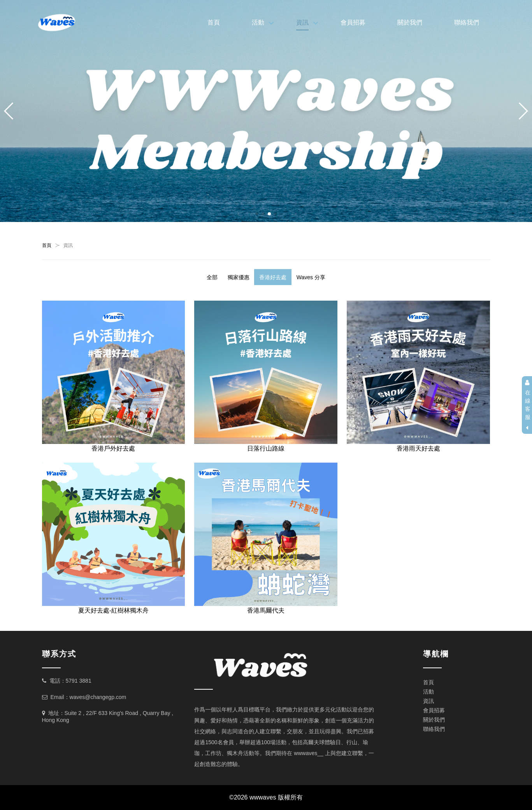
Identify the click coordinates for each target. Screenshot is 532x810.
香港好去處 (273, 277)
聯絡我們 (467, 22)
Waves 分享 (311, 277)
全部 (212, 277)
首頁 (214, 22)
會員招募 (353, 22)
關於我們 (410, 22)
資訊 (302, 22)
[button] (257, 214)
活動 (258, 22)
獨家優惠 (239, 277)
